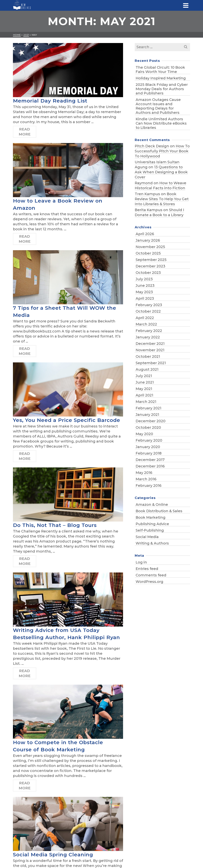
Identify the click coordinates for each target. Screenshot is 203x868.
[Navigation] (186, 5)
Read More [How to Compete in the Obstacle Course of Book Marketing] (25, 786)
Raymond (144, 183)
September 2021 (151, 363)
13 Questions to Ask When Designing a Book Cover (161, 172)
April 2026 (145, 234)
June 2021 (145, 382)
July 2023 (144, 279)
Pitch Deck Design (152, 146)
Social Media (147, 537)
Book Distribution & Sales (159, 511)
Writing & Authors (152, 543)
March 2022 (146, 324)
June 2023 (145, 286)
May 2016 (144, 473)
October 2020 (148, 427)
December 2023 (150, 266)
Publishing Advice (152, 524)
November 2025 (150, 247)
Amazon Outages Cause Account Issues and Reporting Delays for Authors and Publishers (158, 106)
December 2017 (150, 460)
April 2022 (145, 318)
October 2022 (148, 311)
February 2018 (149, 453)
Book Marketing (151, 517)
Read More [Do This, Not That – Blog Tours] (25, 561)
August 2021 (147, 369)
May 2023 (144, 292)
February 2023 (149, 305)
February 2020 (149, 440)
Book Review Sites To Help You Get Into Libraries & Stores (162, 199)
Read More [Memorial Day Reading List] (25, 132)
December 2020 (151, 421)
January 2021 (147, 415)
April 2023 (145, 298)
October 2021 (148, 356)
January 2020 (148, 447)
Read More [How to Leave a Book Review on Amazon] (25, 239)
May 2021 (144, 389)
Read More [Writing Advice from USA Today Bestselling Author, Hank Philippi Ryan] (25, 673)
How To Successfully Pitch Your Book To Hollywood (162, 151)
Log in (141, 562)
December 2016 (150, 466)
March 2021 (146, 402)
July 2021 (144, 376)
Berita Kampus (149, 210)
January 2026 (148, 240)
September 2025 (151, 260)
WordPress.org (149, 582)
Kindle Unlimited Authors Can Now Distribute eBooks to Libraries (161, 123)
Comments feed (151, 575)
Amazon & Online (152, 505)
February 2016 (148, 486)
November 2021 (150, 350)
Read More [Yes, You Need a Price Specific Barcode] (25, 456)
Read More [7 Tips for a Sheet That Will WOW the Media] (25, 351)
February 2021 (148, 408)
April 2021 (144, 395)
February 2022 (149, 331)
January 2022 (148, 337)
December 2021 (150, 344)
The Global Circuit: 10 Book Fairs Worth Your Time (160, 70)
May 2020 (144, 434)
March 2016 (146, 479)
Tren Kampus (147, 194)
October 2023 (148, 273)
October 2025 (148, 253)
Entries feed (147, 569)
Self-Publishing (150, 530)
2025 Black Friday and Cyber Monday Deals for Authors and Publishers (162, 89)
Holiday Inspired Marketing (161, 78)
